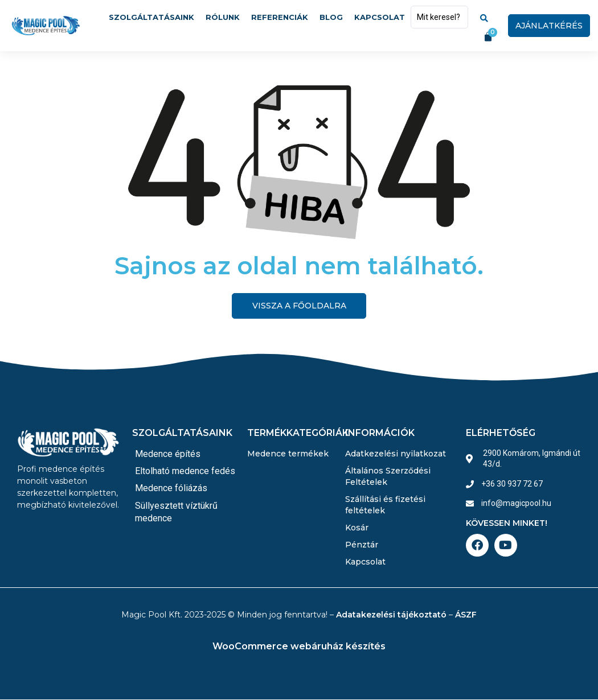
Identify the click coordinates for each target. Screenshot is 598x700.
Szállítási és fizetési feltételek (385, 505)
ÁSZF (466, 615)
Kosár (357, 528)
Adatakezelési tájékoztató (391, 615)
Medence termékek (288, 454)
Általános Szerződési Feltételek (388, 477)
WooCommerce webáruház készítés (299, 647)
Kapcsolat (380, 17)
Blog (331, 17)
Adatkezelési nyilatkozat (396, 454)
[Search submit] (484, 17)
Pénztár (362, 545)
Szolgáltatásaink (151, 17)
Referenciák (280, 17)
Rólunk (223, 17)
